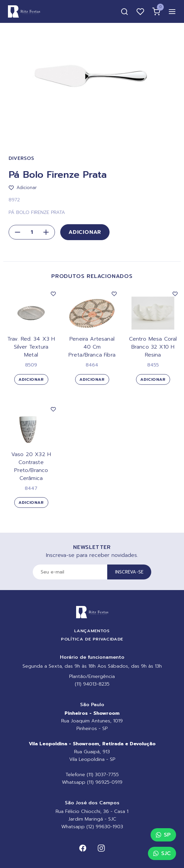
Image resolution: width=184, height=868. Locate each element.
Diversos (22, 158)
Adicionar (85, 232)
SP (163, 835)
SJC (162, 853)
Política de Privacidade (92, 639)
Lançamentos (92, 631)
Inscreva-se (129, 572)
